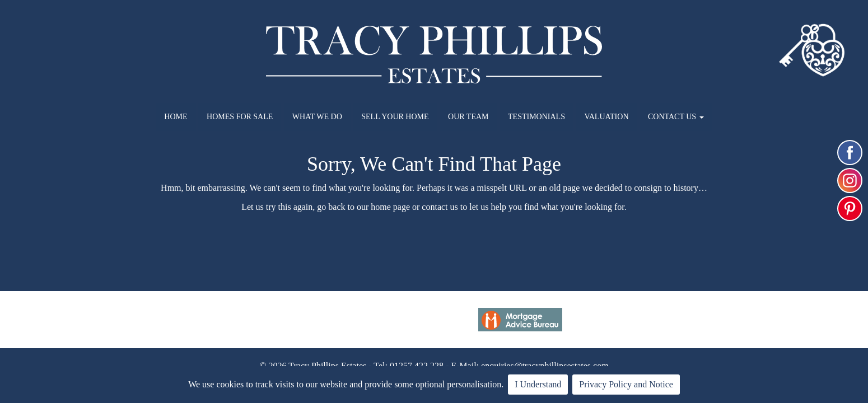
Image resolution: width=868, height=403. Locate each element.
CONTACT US (676, 117)
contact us (440, 207)
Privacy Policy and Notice (626, 384)
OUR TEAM (468, 117)
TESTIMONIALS (536, 117)
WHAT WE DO (317, 117)
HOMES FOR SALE (240, 117)
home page (390, 207)
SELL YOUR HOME (395, 117)
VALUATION (606, 117)
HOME (176, 117)
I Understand (538, 384)
